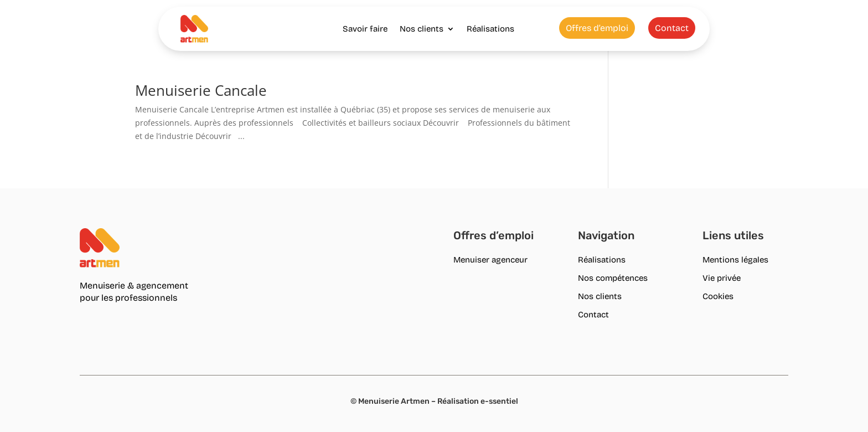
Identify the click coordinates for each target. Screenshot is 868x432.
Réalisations (490, 29)
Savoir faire (365, 29)
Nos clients (422, 29)
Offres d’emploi (597, 28)
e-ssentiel (499, 401)
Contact (672, 28)
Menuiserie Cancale (201, 90)
